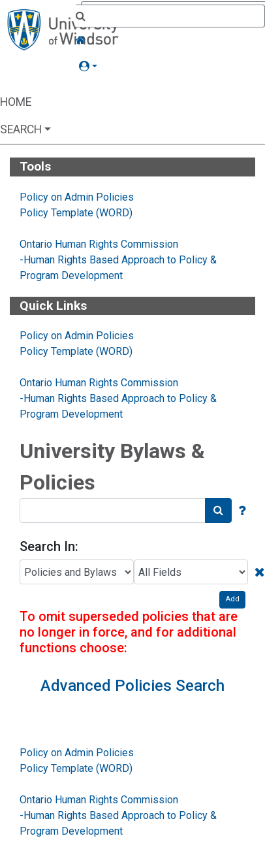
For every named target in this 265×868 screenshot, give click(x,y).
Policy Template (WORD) (76, 213)
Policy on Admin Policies (77, 197)
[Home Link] (170, 41)
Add (232, 599)
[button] (170, 67)
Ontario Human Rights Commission (99, 244)
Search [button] (21, 129)
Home (16, 102)
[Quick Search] (170, 17)
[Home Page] (63, 29)
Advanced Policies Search (132, 686)
